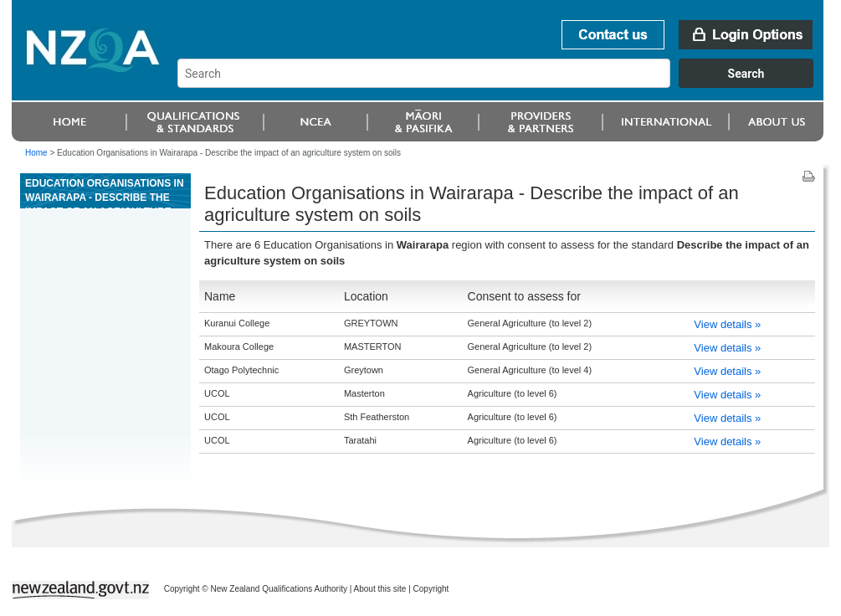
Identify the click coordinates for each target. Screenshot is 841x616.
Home (36, 153)
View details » (727, 324)
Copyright (431, 589)
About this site (380, 589)
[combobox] (503, 84)
